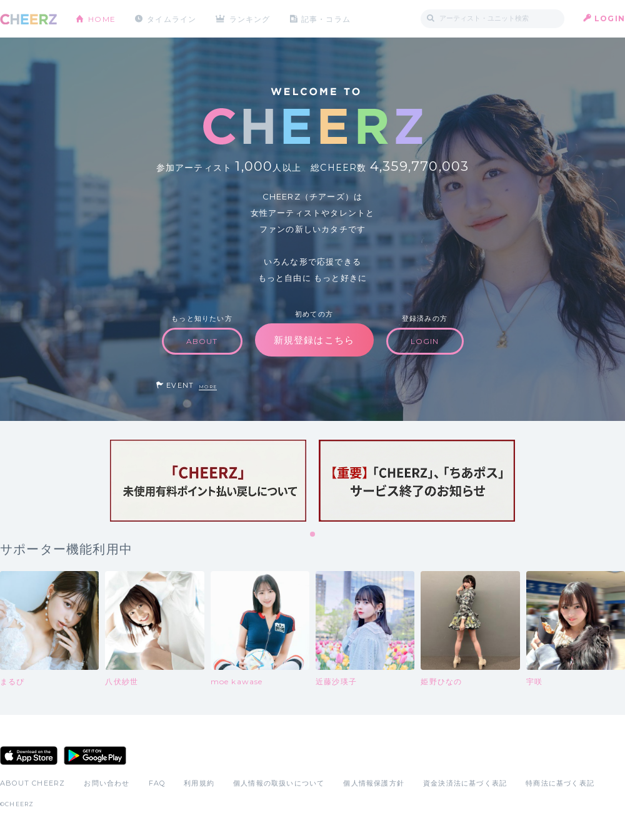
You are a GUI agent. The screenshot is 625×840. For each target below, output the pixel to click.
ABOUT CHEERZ (32, 783)
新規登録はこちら (314, 340)
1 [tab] (313, 535)
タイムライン (172, 18)
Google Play (95, 756)
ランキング (251, 18)
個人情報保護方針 (374, 783)
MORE (208, 387)
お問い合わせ (107, 783)
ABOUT (202, 341)
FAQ (157, 783)
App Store (29, 756)
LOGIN (610, 18)
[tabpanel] (208, 481)
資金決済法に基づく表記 (465, 783)
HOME (102, 18)
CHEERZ (28, 19)
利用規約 (199, 783)
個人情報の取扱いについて (279, 783)
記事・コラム (327, 18)
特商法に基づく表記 (560, 783)
